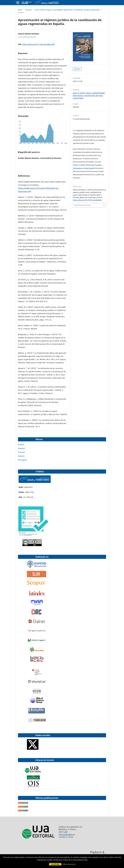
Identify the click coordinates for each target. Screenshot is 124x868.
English (21, 444)
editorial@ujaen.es (67, 834)
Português (22, 460)
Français (22, 452)
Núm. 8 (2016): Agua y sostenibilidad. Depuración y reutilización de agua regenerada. (67, 10)
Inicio (20, 10)
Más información (69, 864)
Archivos (29, 10)
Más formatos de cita (83, 205)
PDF (78, 69)
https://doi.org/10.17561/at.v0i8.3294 (39, 44)
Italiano (21, 456)
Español (21, 448)
